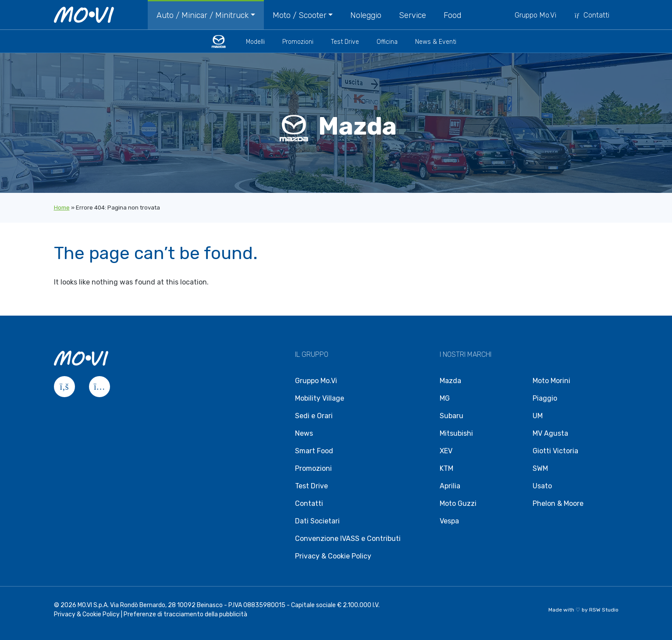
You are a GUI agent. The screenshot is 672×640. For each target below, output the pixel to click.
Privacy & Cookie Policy (333, 556)
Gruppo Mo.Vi (535, 15)
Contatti (592, 15)
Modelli (255, 42)
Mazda (450, 381)
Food (452, 15)
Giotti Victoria (555, 451)
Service (412, 15)
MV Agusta (550, 433)
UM (538, 416)
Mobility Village (320, 398)
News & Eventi (436, 42)
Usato (542, 486)
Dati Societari (317, 521)
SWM (540, 468)
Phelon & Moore (558, 503)
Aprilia (450, 486)
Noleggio (366, 15)
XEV (446, 451)
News (304, 433)
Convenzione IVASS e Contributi (348, 539)
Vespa (449, 521)
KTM (446, 468)
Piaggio (545, 398)
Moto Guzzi (458, 503)
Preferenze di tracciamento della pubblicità (185, 614)
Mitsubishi (456, 433)
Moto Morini (551, 381)
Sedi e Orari (314, 416)
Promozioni (298, 42)
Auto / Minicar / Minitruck (203, 15)
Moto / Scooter (300, 15)
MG (445, 398)
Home (62, 208)
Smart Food (314, 451)
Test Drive (345, 42)
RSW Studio (604, 610)
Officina (387, 42)
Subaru (452, 416)
